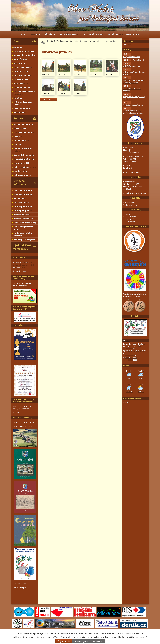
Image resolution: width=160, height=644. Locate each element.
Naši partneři (19, 198)
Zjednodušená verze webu (22, 247)
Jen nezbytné (81, 641)
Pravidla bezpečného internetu (23, 234)
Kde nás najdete (115, 34)
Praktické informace (23, 190)
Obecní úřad (35, 34)
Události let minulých (23, 124)
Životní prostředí (21, 79)
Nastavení (97, 641)
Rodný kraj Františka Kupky (23, 103)
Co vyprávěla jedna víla (24, 159)
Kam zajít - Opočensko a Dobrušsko (24, 93)
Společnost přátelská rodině (23, 228)
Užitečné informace (20, 183)
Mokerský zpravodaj (23, 194)
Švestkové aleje (20, 171)
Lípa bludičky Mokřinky (24, 155)
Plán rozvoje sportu (22, 75)
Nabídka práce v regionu (24, 240)
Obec (17, 41)
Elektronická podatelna (93, 34)
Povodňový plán (21, 71)
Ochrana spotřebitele (23, 219)
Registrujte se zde (19, 271)
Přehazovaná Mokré (22, 175)
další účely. (140, 633)
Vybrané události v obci (24, 132)
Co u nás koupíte (21, 202)
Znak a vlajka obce (22, 108)
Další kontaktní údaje (132, 172)
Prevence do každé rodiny (25, 223)
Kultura (18, 118)
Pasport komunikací (22, 67)
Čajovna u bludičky (22, 163)
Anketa (126, 341)
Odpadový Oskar (21, 83)
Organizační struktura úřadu (135, 193)
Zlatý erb (18, 136)
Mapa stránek (133, 34)
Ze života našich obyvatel (25, 167)
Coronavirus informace (24, 51)
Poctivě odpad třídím (133, 346)
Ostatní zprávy (20, 59)
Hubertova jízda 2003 (91, 41)
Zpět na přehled (49, 99)
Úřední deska (50, 34)
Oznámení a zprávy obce (24, 55)
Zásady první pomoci (23, 210)
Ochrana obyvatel (21, 215)
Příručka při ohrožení (23, 206)
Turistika (18, 98)
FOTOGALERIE (19, 112)
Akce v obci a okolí (22, 87)
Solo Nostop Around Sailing (23, 150)
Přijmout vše (64, 641)
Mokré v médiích (21, 128)
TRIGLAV (17, 144)
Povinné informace (69, 34)
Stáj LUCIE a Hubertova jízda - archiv (64, 41)
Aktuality (18, 47)
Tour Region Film (21, 140)
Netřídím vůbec (131, 358)
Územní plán (19, 63)
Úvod (24, 34)
